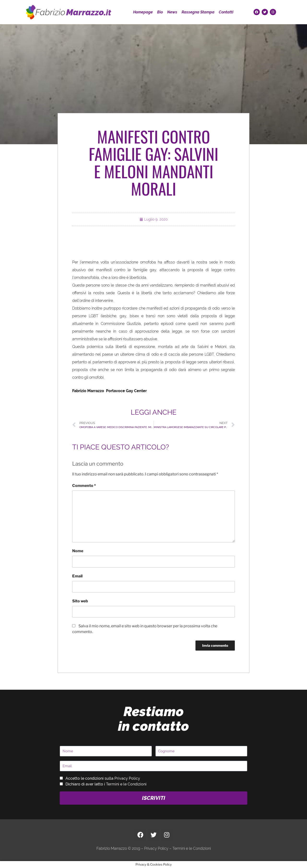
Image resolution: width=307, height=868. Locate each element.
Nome (78, 551)
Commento (84, 486)
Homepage (143, 12)
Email (77, 576)
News (172, 12)
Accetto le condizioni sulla (103, 778)
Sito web (80, 601)
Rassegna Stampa (198, 12)
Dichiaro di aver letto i (106, 784)
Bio (160, 12)
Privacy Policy (127, 778)
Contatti (226, 12)
